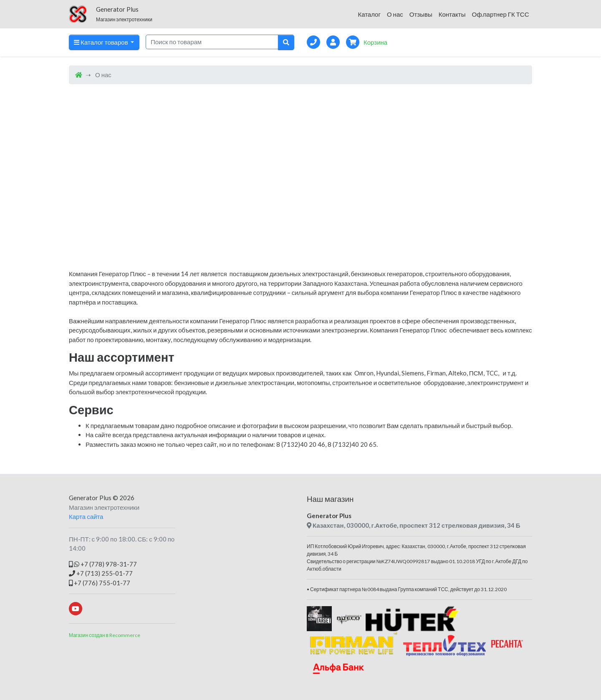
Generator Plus (90, 498)
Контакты (452, 14)
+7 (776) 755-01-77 (100, 583)
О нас (395, 14)
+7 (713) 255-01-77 (101, 573)
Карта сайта (86, 516)
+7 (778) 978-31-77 (103, 564)
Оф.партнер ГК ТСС (500, 14)
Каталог (369, 14)
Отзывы (421, 14)
